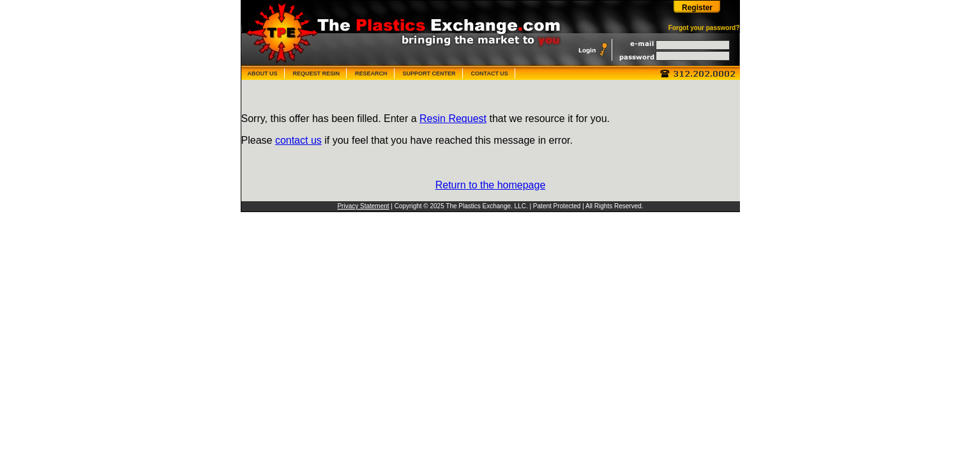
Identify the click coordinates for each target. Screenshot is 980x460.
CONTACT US (490, 73)
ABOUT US (263, 73)
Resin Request (453, 119)
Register (697, 8)
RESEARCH (371, 73)
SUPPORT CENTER (429, 73)
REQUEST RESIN (317, 73)
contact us (298, 140)
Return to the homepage (491, 185)
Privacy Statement (363, 206)
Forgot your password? (704, 28)
